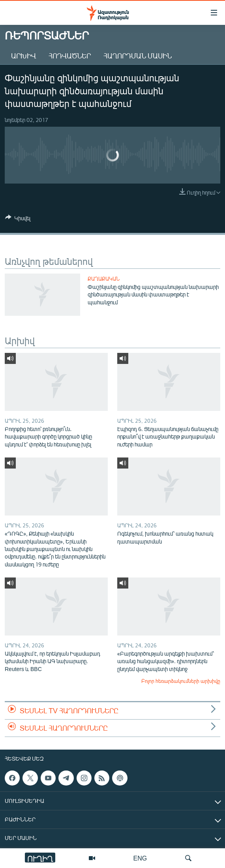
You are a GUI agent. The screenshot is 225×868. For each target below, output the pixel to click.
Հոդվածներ (70, 56)
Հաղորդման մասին (138, 56)
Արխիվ (23, 56)
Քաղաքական (104, 279)
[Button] (18, 219)
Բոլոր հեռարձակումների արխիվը (181, 681)
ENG (140, 858)
